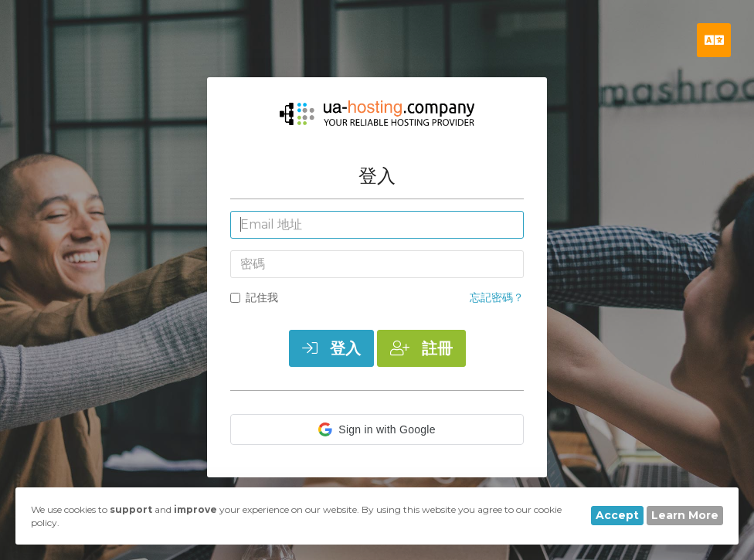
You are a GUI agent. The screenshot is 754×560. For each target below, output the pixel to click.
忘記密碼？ (497, 297)
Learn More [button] (685, 515)
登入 (331, 348)
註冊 (421, 348)
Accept (617, 515)
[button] (377, 429)
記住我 (254, 297)
